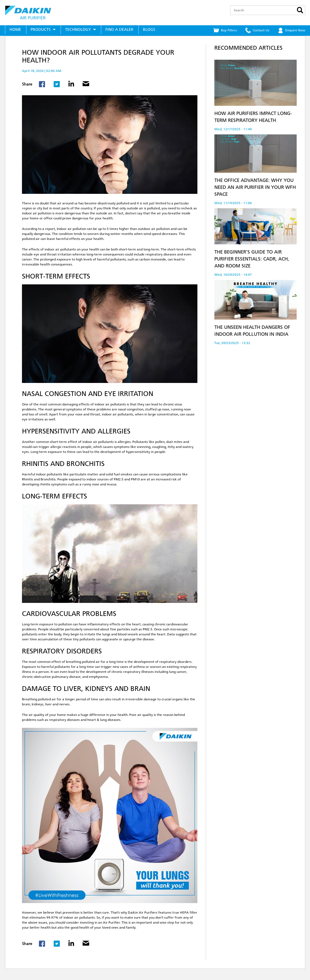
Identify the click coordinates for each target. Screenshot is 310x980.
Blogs (149, 30)
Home (15, 30)
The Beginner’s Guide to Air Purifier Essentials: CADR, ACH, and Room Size (252, 259)
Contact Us (261, 30)
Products (41, 30)
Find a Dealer (119, 30)
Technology (78, 30)
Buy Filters (229, 30)
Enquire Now (295, 30)
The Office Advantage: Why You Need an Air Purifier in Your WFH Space (255, 187)
